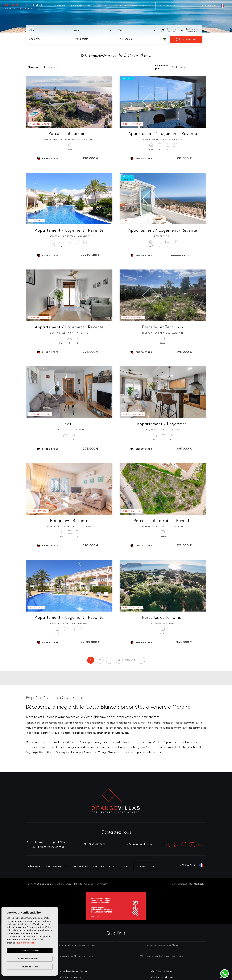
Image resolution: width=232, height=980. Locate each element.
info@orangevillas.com (139, 845)
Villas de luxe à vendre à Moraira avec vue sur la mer (70, 945)
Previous (30, 102)
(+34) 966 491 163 (93, 845)
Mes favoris (209, 6)
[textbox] (49, 31)
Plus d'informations (26, 943)
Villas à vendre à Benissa (162, 977)
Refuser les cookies (30, 967)
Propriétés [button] (105, 6)
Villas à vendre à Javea (70, 977)
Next (108, 102)
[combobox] (48, 31)
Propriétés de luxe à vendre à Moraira (162, 945)
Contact (168, 6)
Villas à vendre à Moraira (162, 971)
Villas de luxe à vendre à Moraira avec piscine (162, 956)
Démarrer (60, 6)
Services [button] (121, 6)
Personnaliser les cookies (30, 959)
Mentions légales (63, 884)
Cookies (89, 884)
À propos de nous (82, 6)
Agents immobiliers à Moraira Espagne (70, 971)
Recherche (186, 40)
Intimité (78, 884)
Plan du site (101, 884)
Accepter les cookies (30, 951)
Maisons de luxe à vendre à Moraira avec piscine (70, 956)
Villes (147, 6)
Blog (135, 6)
